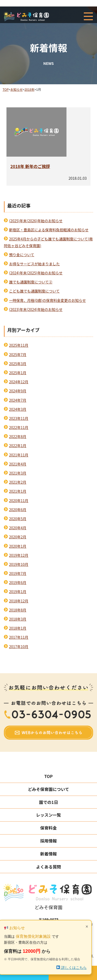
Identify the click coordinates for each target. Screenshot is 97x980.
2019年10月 (19, 564)
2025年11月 (19, 345)
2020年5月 (18, 519)
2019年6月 (18, 582)
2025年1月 (18, 373)
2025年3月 (18, 364)
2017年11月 (19, 637)
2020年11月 (19, 501)
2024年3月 (18, 409)
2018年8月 (18, 610)
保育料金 (48, 828)
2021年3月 (18, 473)
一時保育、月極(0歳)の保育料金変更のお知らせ (47, 300)
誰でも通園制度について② (31, 282)
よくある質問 (48, 867)
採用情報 (48, 841)
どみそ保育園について (48, 789)
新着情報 (48, 854)
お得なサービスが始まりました (34, 264)
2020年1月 (18, 546)
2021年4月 (18, 464)
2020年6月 (18, 510)
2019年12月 (19, 555)
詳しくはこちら (72, 968)
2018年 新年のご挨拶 (30, 166)
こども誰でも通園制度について (34, 291)
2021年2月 (18, 482)
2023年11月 (19, 418)
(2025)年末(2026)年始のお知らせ (36, 221)
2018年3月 (18, 619)
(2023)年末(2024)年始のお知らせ (36, 309)
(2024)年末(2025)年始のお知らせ (36, 273)
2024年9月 (18, 391)
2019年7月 (18, 573)
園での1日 (48, 802)
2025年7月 (18, 355)
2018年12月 (19, 601)
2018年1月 (18, 628)
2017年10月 (19, 647)
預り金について (22, 255)
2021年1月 (18, 491)
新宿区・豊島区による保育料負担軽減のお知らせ (49, 230)
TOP (48, 776)
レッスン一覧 (48, 815)
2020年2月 (18, 537)
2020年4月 (18, 528)
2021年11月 (19, 455)
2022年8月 (18, 436)
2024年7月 (18, 400)
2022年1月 (18, 446)
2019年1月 (18, 592)
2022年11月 (19, 427)
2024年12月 (19, 382)
